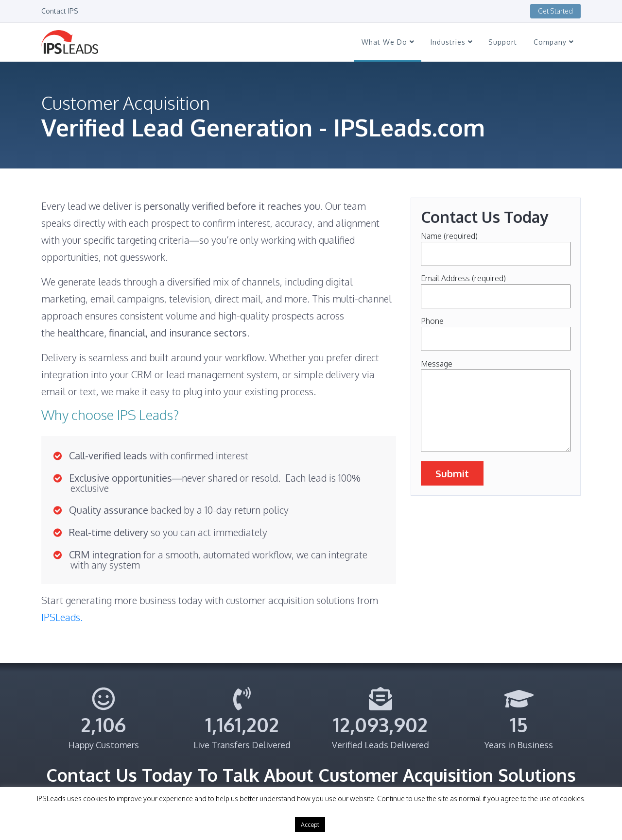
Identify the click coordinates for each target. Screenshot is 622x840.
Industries (451, 42)
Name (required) (496, 245)
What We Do (388, 42)
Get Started (555, 11)
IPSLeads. (62, 617)
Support (503, 42)
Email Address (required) (496, 287)
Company (553, 42)
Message (496, 406)
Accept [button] (310, 824)
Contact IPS (60, 11)
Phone (496, 330)
